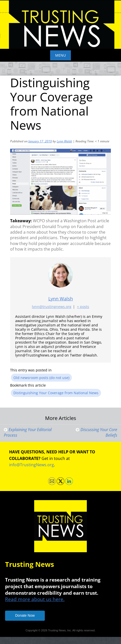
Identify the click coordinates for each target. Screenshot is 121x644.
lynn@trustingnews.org (52, 307)
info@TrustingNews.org (32, 465)
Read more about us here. (35, 599)
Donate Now (25, 615)
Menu (61, 55)
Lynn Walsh (64, 141)
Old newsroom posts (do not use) (41, 378)
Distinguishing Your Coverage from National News (56, 393)
